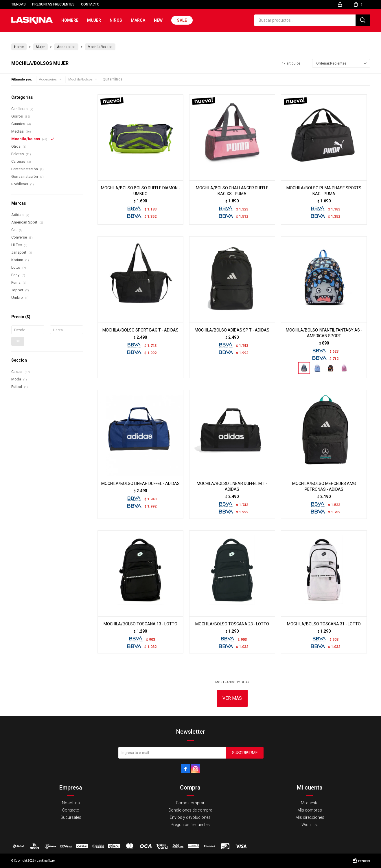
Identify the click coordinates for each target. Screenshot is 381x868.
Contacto (90, 4)
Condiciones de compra (190, 810)
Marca (138, 20)
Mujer (94, 20)
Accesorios (48, 79)
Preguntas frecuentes (53, 4)
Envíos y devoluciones (190, 817)
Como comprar (190, 803)
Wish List (310, 825)
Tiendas (19, 4)
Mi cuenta (310, 803)
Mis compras (310, 810)
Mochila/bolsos (80, 79)
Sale (182, 20)
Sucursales (71, 817)
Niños (116, 20)
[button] (363, 20)
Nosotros (71, 803)
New (158, 20)
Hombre (70, 20)
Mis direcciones (310, 817)
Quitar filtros (113, 79)
